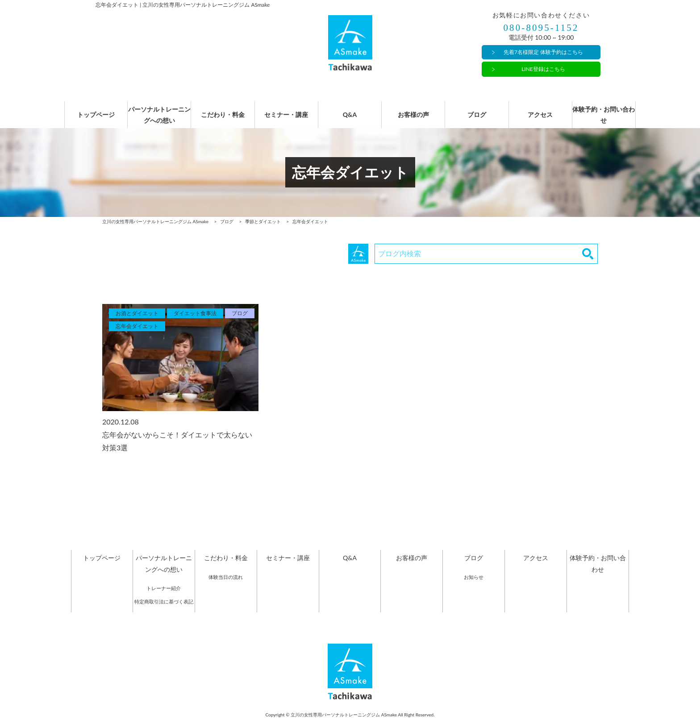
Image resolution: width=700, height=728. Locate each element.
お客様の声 (413, 119)
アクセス (540, 119)
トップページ (96, 119)
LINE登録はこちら (543, 69)
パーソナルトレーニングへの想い (159, 119)
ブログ (477, 119)
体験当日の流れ (226, 586)
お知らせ (474, 586)
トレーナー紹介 (164, 597)
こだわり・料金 (223, 119)
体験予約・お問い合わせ (604, 119)
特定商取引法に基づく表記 (164, 610)
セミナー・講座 (286, 119)
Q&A (350, 119)
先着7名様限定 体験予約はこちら (543, 52)
